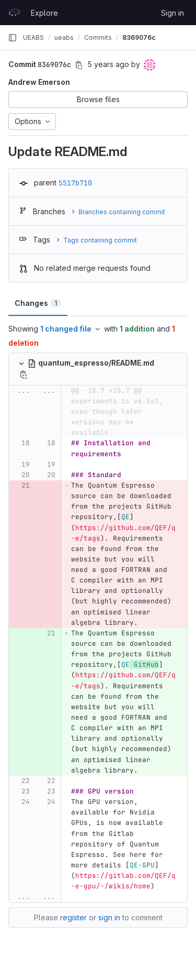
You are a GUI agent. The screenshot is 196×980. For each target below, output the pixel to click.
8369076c (139, 37)
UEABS (33, 37)
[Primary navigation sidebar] (13, 38)
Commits (98, 37)
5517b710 (75, 183)
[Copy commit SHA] (79, 65)
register (73, 917)
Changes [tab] (38, 303)
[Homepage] (14, 13)
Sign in (172, 13)
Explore (44, 13)
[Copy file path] (24, 375)
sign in (109, 917)
